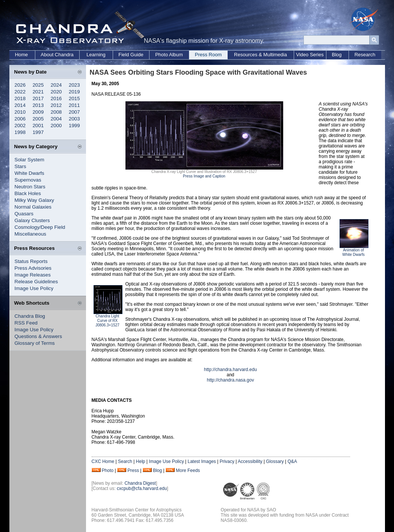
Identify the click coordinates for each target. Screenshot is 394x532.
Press (133, 470)
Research (365, 55)
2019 (74, 92)
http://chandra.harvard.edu (230, 370)
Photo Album (169, 55)
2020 (56, 92)
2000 (56, 125)
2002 (20, 125)
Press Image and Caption (204, 176)
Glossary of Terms (35, 343)
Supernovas (28, 180)
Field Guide (131, 55)
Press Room (208, 55)
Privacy (227, 461)
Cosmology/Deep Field (40, 227)
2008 (56, 112)
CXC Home (103, 461)
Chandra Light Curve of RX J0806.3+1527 (107, 321)
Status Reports (31, 261)
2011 (74, 105)
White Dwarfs (29, 173)
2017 (38, 98)
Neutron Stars (30, 187)
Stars (20, 166)
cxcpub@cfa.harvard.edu (142, 488)
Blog (337, 55)
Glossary (275, 461)
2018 (20, 98)
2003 (74, 119)
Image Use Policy (34, 288)
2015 (74, 98)
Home (22, 55)
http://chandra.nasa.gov (230, 380)
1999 (74, 125)
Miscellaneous (30, 234)
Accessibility (250, 461)
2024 (56, 85)
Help (141, 461)
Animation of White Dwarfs (353, 252)
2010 (20, 112)
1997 (38, 132)
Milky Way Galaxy (34, 200)
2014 (20, 105)
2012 (56, 105)
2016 (56, 98)
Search (125, 461)
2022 (20, 92)
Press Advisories (33, 268)
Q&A (292, 461)
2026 (20, 85)
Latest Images (202, 461)
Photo (108, 470)
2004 (56, 119)
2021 (38, 92)
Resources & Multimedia (260, 55)
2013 (38, 105)
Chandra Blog (30, 316)
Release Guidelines (36, 282)
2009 (38, 112)
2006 (20, 119)
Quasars (24, 214)
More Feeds (188, 470)
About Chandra (57, 55)
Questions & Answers (38, 336)
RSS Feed (26, 323)
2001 (38, 125)
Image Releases (33, 275)
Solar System (29, 160)
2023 (74, 85)
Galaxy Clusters (32, 220)
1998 (20, 132)
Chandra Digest (140, 483)
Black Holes (28, 193)
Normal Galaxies (33, 207)
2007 (74, 112)
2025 (38, 85)
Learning (96, 55)
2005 (38, 119)
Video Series (310, 55)
